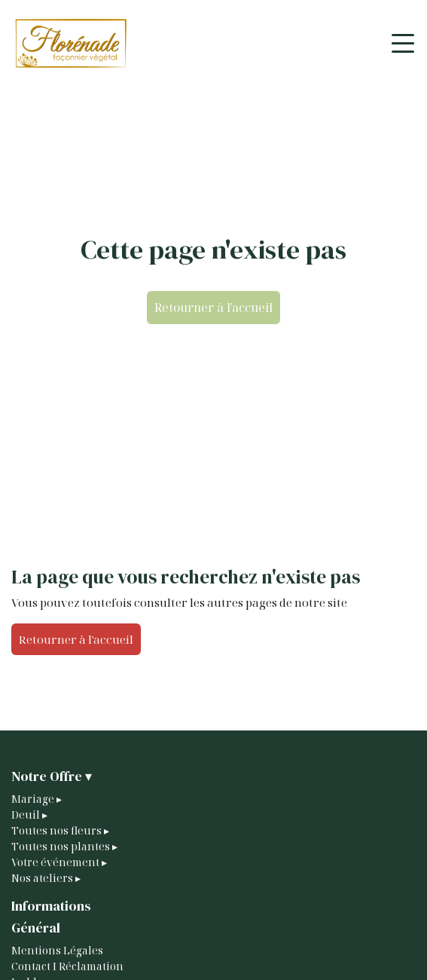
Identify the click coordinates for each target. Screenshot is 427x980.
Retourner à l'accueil (213, 308)
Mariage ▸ (37, 799)
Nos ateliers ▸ (46, 878)
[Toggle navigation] (403, 43)
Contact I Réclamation (67, 966)
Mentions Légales (57, 950)
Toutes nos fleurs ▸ (60, 830)
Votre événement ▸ (59, 862)
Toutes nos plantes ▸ (64, 846)
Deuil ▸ (29, 815)
